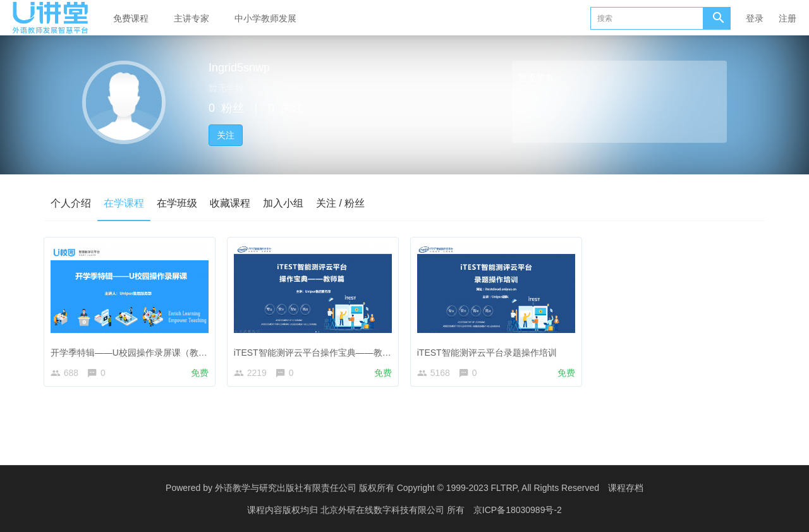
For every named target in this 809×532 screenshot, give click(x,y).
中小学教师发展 (265, 18)
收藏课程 (230, 203)
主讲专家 (192, 18)
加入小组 (283, 203)
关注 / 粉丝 (340, 203)
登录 (755, 18)
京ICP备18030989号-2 (518, 510)
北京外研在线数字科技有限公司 (384, 510)
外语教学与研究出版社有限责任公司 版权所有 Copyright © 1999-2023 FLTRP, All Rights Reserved (407, 488)
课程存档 (626, 488)
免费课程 (131, 18)
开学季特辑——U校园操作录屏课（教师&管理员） (151, 350)
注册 (788, 18)
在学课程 (124, 203)
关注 (226, 135)
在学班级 (177, 203)
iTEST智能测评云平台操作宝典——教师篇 (319, 350)
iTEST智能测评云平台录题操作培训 (489, 350)
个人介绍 (71, 203)
